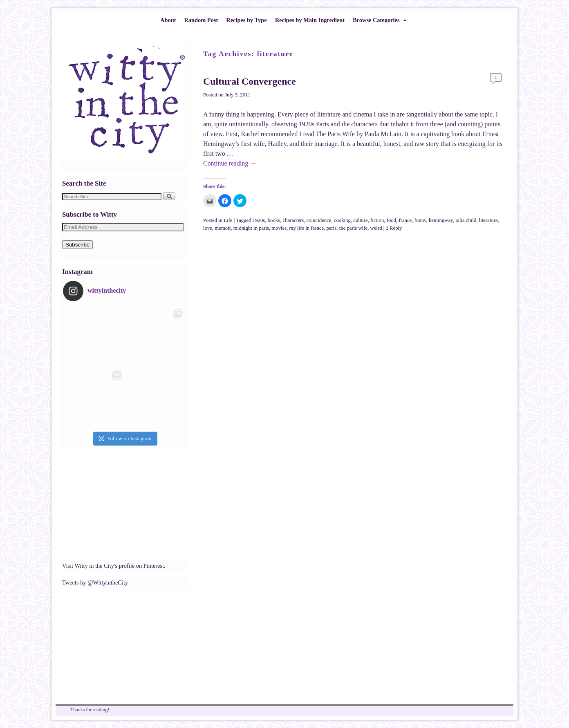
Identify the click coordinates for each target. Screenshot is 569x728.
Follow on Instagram (125, 438)
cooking (342, 220)
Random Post (201, 20)
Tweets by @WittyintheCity (95, 582)
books (274, 220)
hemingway (441, 220)
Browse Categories (378, 22)
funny (420, 220)
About (168, 20)
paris (332, 228)
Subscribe (77, 245)
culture (360, 220)
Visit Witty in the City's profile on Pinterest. (114, 566)
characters (293, 220)
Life (228, 220)
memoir (223, 228)
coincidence (319, 220)
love (208, 228)
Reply (394, 228)
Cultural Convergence (250, 81)
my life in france (307, 228)
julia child (466, 220)
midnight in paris (251, 228)
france (405, 220)
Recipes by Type (246, 20)
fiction (377, 220)
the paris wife (353, 228)
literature (488, 220)
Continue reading (230, 163)
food (391, 220)
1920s (259, 220)
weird (376, 228)
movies (279, 228)
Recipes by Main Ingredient (310, 20)
